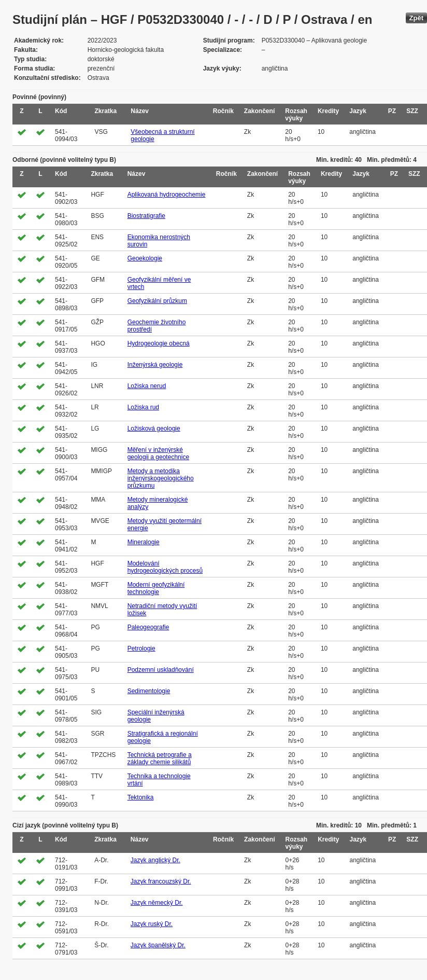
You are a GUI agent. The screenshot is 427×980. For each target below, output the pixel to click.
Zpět (416, 18)
